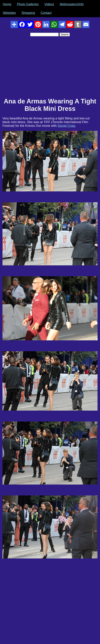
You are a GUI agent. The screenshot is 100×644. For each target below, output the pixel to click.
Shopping (28, 13)
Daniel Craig (66, 126)
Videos (49, 4)
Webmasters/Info (72, 4)
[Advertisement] (50, 69)
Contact (46, 13)
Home (7, 4)
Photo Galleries (28, 4)
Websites (9, 13)
